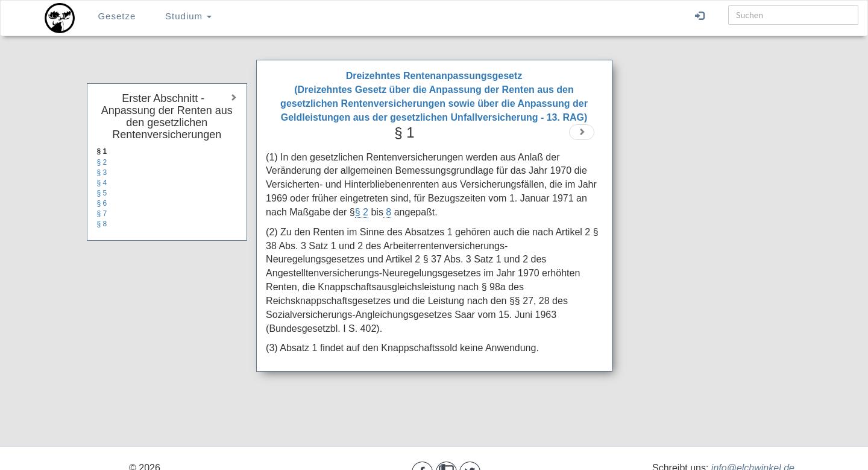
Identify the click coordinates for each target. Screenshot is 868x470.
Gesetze (117, 16)
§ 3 (102, 173)
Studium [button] (188, 16)
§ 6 (102, 203)
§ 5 (102, 193)
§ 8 (102, 224)
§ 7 (102, 214)
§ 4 (102, 183)
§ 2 (102, 162)
